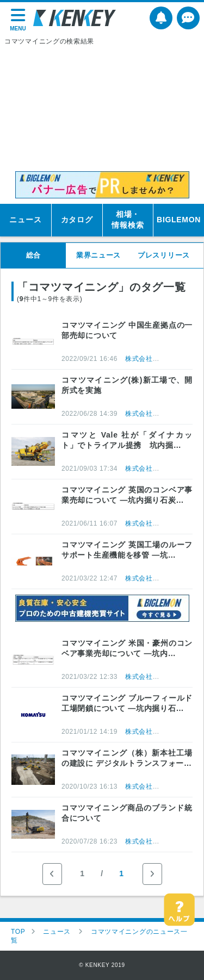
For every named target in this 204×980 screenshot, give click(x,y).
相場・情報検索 (128, 220)
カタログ (77, 220)
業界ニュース (98, 255)
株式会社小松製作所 (156, 359)
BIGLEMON (179, 220)
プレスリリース (164, 255)
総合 (33, 255)
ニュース (25, 220)
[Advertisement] (102, 109)
